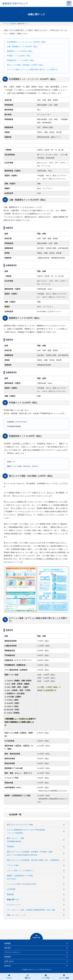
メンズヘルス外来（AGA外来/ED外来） (22, 884)
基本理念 (8, 948)
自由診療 (13, 24)
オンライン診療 (64, 976)
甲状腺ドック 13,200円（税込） (19, 56)
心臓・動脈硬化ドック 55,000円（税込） (23, 46)
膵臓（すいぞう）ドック (16, 915)
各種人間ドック (13, 900)
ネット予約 (46, 976)
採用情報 (8, 957)
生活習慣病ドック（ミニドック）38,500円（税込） (27, 42)
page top (36, 936)
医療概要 (8, 943)
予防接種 (10, 847)
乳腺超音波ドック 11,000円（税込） (21, 60)
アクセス (9, 976)
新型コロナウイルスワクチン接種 (20, 825)
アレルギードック (14, 905)
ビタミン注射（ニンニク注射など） (21, 870)
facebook (8, 966)
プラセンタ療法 (13, 865)
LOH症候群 (11, 889)
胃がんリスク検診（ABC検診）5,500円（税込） (26, 65)
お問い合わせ (9, 961)
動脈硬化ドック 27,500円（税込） (20, 51)
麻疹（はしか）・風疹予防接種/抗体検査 (15, 840)
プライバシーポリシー (12, 952)
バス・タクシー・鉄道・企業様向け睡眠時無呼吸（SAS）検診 (31, 910)
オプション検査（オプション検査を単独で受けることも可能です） (33, 69)
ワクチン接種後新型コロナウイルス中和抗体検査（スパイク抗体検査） (26, 831)
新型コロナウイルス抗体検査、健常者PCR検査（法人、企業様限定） (34, 860)
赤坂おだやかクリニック (31, 970)
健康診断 (10, 894)
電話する (27, 976)
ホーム (6, 24)
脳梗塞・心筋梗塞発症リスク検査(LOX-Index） (20, 877)
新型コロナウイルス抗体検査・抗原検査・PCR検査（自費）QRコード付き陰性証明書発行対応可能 (30, 853)
